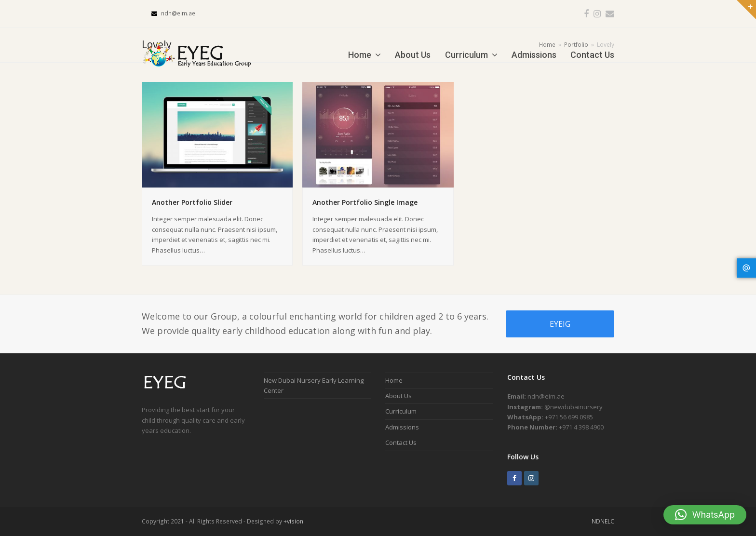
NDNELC (603, 521)
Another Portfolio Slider (192, 202)
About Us (398, 396)
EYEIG (560, 324)
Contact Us (401, 442)
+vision (293, 521)
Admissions (402, 427)
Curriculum (401, 411)
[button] (705, 515)
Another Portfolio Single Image (365, 202)
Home (394, 380)
